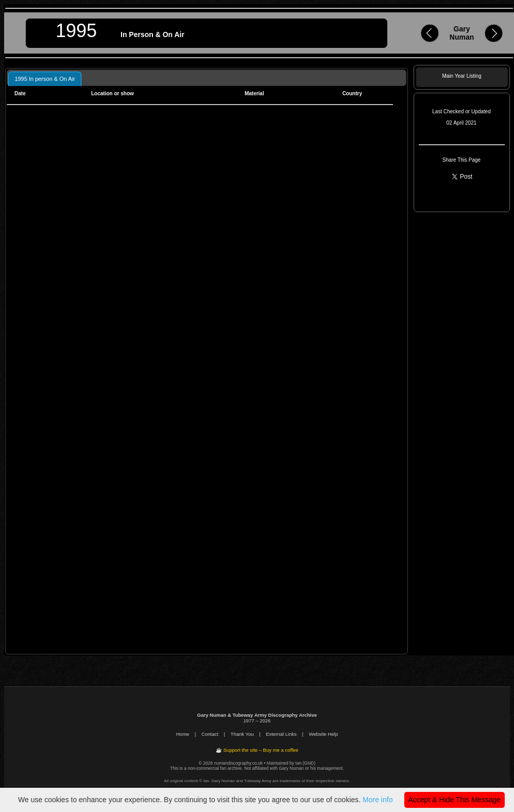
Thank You (242, 734)
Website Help (323, 734)
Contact (210, 734)
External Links (281, 734)
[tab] (45, 79)
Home (183, 734)
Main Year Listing (461, 76)
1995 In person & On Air (45, 79)
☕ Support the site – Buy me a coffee (257, 750)
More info (378, 800)
